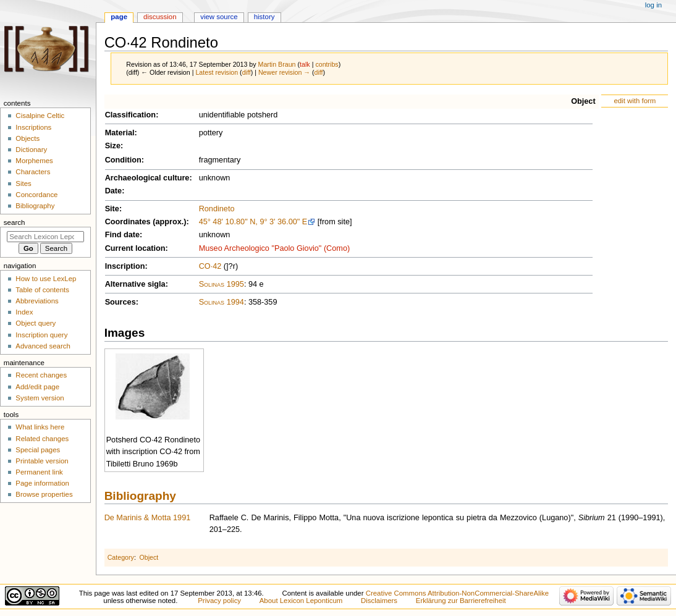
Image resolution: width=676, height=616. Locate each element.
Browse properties (44, 494)
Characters (33, 172)
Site (112, 209)
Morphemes (34, 161)
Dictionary (31, 150)
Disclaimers (379, 601)
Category (121, 557)
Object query (36, 323)
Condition (123, 160)
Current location (135, 248)
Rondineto (217, 209)
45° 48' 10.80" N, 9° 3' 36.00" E (253, 222)
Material (120, 133)
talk (305, 64)
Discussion (160, 17)
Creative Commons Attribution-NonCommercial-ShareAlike (457, 593)
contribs (327, 64)
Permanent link (39, 472)
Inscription (125, 266)
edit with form (635, 101)
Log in (653, 5)
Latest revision (217, 72)
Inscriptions (33, 127)
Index (24, 312)
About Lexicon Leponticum (301, 601)
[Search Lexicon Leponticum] (45, 237)
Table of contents (42, 290)
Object (583, 101)
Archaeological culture (147, 178)
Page (119, 17)
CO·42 (210, 266)
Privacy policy (219, 601)
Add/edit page (37, 387)
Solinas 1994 (222, 302)
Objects (27, 138)
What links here (40, 427)
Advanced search (43, 346)
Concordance (36, 195)
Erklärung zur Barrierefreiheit (461, 601)
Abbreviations (37, 301)
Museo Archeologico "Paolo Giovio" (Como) (275, 248)
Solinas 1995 (222, 284)
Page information (42, 483)
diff (247, 72)
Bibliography (140, 496)
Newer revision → (284, 72)
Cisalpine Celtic (40, 116)
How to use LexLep (46, 279)
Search (15, 222)
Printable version (42, 461)
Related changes (42, 439)
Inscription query (41, 335)
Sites (23, 184)
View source (219, 17)
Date (114, 191)
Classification (131, 115)
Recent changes (41, 375)
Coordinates (128, 222)
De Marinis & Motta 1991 (148, 518)
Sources (120, 302)
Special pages (38, 450)
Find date (122, 235)
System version (40, 398)
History (264, 17)
